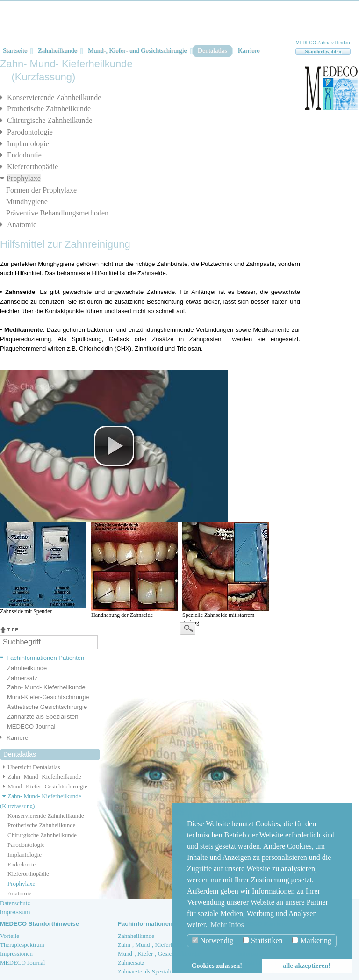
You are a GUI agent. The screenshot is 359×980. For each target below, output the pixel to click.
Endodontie (24, 155)
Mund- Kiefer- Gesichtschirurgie (44, 786)
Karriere (249, 51)
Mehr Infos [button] (227, 925)
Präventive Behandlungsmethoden (57, 213)
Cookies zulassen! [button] (217, 966)
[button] (114, 446)
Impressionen (16, 954)
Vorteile (10, 936)
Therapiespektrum (22, 945)
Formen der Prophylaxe (41, 190)
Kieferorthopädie (32, 167)
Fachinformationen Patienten (45, 658)
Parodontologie (30, 132)
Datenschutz (15, 903)
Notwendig (213, 941)
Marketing (312, 941)
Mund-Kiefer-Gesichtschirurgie (48, 697)
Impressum (15, 912)
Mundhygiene (27, 202)
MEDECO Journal (31, 726)
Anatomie (22, 225)
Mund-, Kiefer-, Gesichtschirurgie (159, 954)
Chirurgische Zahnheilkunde (50, 120)
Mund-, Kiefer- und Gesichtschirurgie (137, 51)
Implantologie (28, 144)
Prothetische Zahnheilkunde (49, 109)
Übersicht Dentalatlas (30, 767)
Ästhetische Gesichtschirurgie (47, 707)
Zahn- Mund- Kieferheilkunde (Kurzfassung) (41, 801)
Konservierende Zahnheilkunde (54, 97)
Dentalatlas (212, 51)
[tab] (47, 658)
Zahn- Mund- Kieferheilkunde (46, 687)
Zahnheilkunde (57, 51)
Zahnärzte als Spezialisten (43, 717)
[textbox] (49, 642)
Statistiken (263, 941)
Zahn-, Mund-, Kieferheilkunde (156, 945)
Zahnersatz (22, 678)
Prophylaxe (24, 178)
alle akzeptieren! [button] (307, 966)
